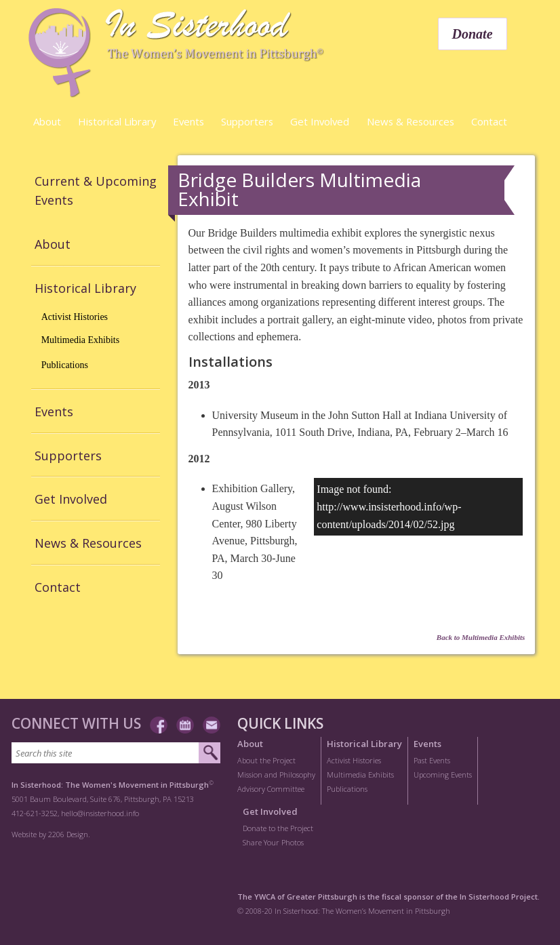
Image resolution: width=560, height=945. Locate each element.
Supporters (247, 121)
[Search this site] (105, 753)
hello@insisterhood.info (100, 813)
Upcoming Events (443, 775)
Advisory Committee (271, 789)
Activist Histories (75, 317)
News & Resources (411, 121)
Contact (489, 121)
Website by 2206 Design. (51, 834)
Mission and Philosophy (276, 775)
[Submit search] (209, 753)
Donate (473, 34)
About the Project (266, 760)
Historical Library (117, 121)
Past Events (432, 760)
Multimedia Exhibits (81, 340)
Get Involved (320, 121)
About (47, 121)
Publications (65, 365)
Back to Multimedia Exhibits (481, 637)
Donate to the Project (278, 828)
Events (188, 121)
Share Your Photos (273, 842)
